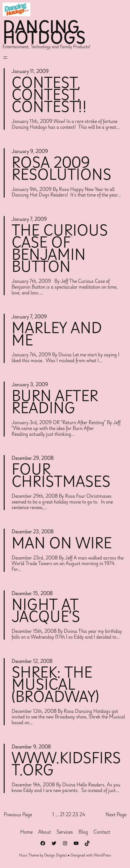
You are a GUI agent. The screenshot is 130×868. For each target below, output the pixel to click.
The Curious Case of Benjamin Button (60, 249)
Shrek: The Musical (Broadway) (56, 686)
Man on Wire (62, 544)
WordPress (102, 857)
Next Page (116, 816)
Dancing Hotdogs (45, 32)
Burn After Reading (55, 403)
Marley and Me (57, 335)
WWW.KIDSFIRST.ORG (67, 765)
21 (62, 816)
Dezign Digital (55, 857)
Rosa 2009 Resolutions (62, 169)
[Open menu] (5, 58)
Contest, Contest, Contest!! (50, 95)
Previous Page (18, 816)
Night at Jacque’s (46, 612)
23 (75, 816)
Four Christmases (62, 476)
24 (82, 816)
